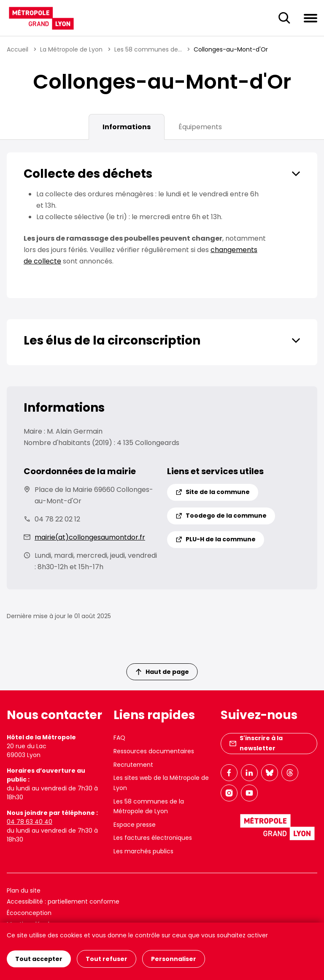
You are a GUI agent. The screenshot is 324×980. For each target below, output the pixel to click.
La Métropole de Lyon (71, 49)
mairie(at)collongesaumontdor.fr (90, 537)
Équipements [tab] (200, 127)
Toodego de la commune (221, 516)
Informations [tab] (127, 127)
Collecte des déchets (88, 174)
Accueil (18, 49)
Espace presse (135, 825)
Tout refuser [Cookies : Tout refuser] (107, 959)
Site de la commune (213, 492)
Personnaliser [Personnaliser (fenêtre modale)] (174, 959)
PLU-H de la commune (216, 539)
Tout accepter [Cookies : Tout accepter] (39, 959)
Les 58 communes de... (148, 49)
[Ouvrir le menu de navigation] (310, 18)
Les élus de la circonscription (112, 341)
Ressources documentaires (154, 751)
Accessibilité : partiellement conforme (63, 901)
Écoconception (29, 913)
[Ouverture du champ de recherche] (284, 18)
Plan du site (24, 890)
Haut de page (162, 672)
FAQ (119, 738)
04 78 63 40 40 (30, 822)
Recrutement (133, 765)
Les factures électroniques (153, 838)
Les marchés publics (143, 851)
